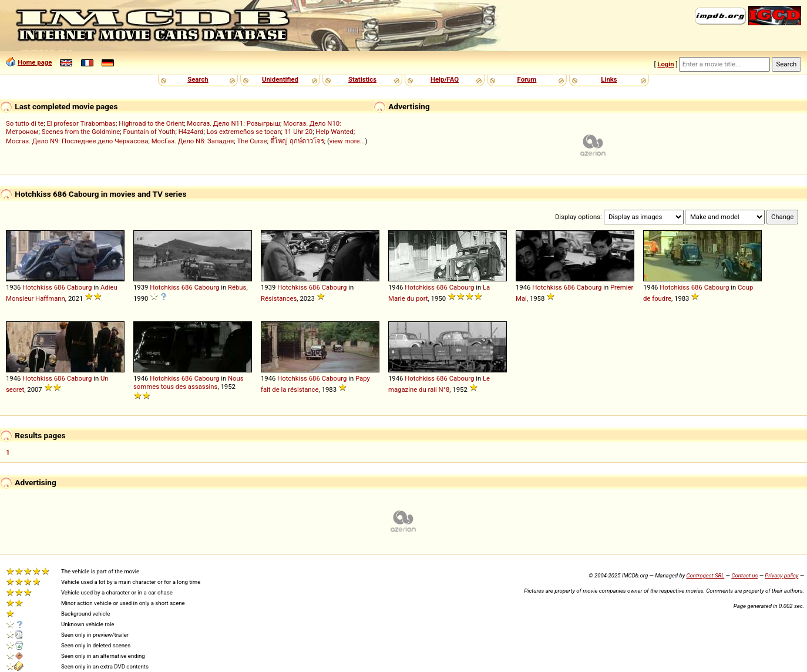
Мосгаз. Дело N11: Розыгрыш (233, 123)
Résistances (279, 298)
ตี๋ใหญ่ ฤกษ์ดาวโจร (297, 141)
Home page (35, 62)
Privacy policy (781, 575)
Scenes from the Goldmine (81, 132)
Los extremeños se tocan (244, 132)
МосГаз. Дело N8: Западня (193, 141)
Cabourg (80, 287)
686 (60, 287)
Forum (527, 79)
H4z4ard (191, 132)
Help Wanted (334, 132)
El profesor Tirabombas (81, 123)
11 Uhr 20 (299, 132)
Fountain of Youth (149, 132)
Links (609, 79)
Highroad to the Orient (151, 123)
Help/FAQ (445, 79)
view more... (347, 141)
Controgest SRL (705, 575)
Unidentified (280, 79)
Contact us (744, 575)
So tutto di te (25, 123)
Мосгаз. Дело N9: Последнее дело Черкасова (77, 141)
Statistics (362, 79)
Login (665, 64)
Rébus (237, 287)
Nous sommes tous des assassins (189, 382)
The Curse (252, 141)
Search (198, 79)
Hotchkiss (37, 287)
